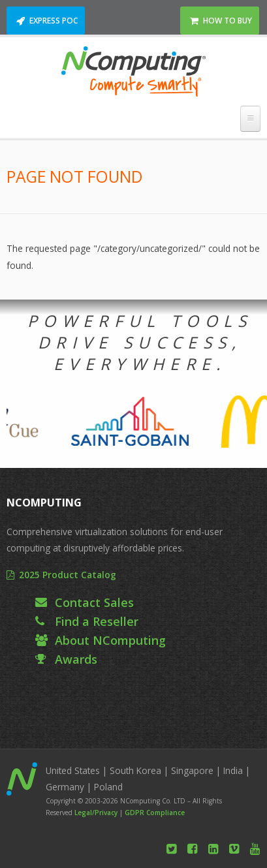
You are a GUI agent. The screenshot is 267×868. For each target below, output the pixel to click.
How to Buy (228, 21)
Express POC (54, 21)
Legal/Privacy (96, 813)
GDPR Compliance (155, 813)
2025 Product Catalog (68, 575)
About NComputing (110, 640)
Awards (76, 659)
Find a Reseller (97, 621)
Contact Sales (94, 602)
